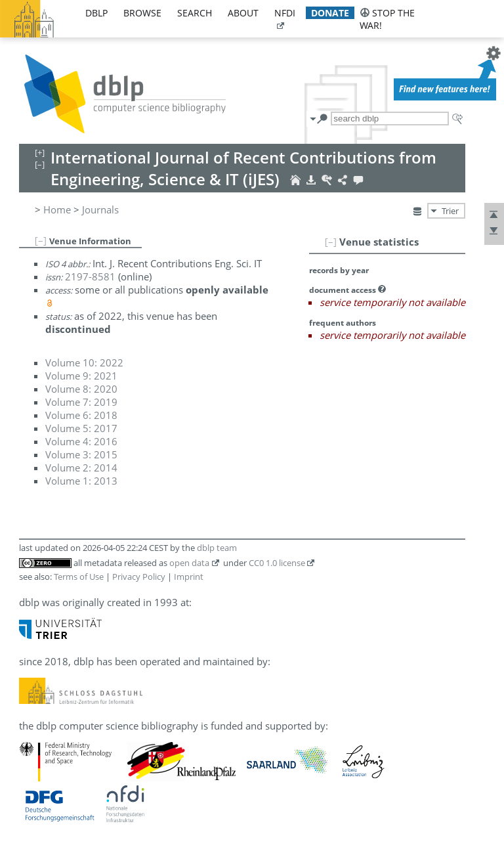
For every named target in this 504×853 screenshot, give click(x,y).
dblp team (217, 548)
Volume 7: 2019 (81, 402)
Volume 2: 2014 (81, 468)
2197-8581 (90, 276)
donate (330, 13)
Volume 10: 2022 (84, 362)
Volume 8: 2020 (81, 389)
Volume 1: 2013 (81, 481)
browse (142, 13)
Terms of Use (79, 577)
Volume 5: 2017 (81, 428)
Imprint (189, 577)
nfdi (285, 13)
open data (189, 563)
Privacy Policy (139, 577)
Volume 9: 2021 (81, 376)
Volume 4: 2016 (81, 441)
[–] (331, 242)
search (195, 13)
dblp (96, 13)
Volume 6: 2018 (81, 415)
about (243, 13)
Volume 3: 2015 (81, 454)
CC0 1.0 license (277, 563)
